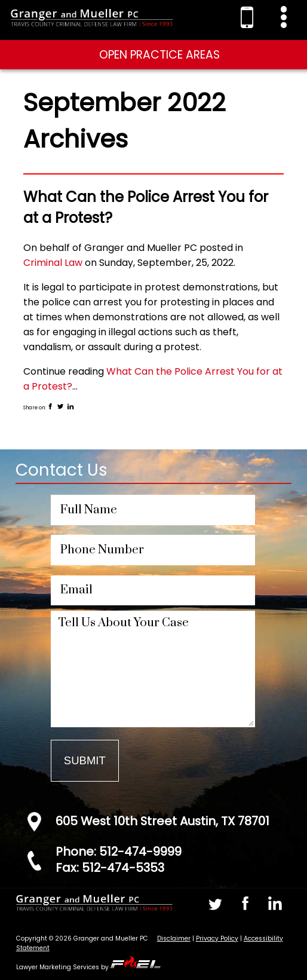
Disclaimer (174, 938)
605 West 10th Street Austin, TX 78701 (162, 821)
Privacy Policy (217, 938)
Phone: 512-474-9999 (119, 852)
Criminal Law (53, 263)
